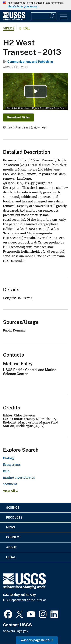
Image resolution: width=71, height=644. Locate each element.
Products (14, 517)
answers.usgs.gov (16, 631)
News (11, 527)
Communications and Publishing (30, 62)
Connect (13, 537)
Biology (9, 458)
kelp (6, 471)
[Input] (44, 16)
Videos (9, 28)
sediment (10, 484)
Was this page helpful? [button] (37, 640)
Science (13, 508)
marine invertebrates (19, 477)
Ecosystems (12, 465)
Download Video (18, 117)
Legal (11, 557)
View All (11, 491)
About (11, 547)
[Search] (53, 16)
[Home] (14, 19)
